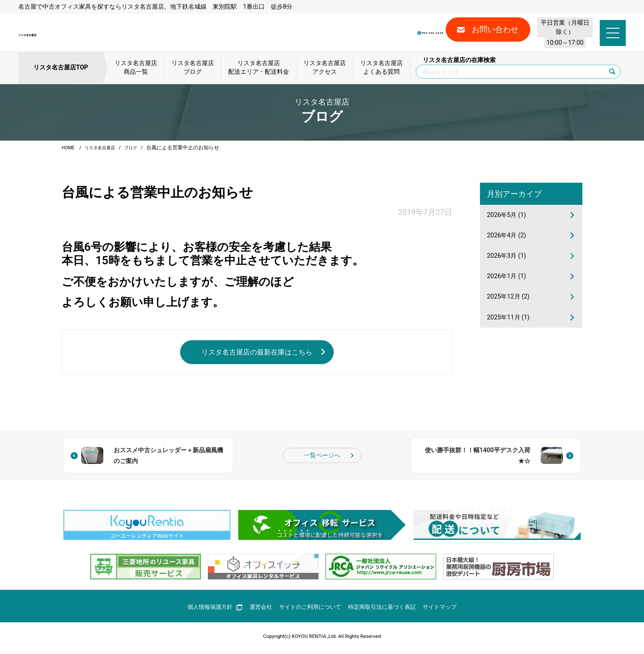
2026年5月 (506, 215)
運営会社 (256, 610)
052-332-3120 (380, 33)
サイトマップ (447, 610)
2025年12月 (508, 297)
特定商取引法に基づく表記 (385, 610)
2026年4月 (506, 235)
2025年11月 (508, 317)
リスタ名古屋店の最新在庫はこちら (257, 353)
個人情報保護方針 (208, 610)
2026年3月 (506, 256)
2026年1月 (506, 276)
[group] (147, 528)
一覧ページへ (322, 457)
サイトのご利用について (309, 610)
